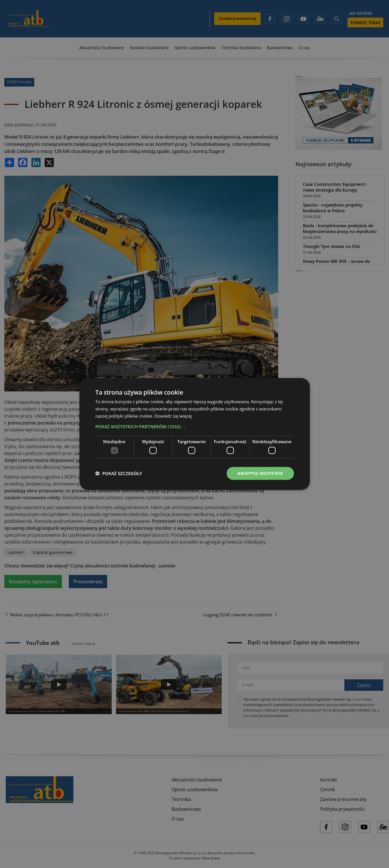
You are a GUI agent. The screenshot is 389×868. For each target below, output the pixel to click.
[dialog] (194, 434)
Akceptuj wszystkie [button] (260, 473)
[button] (195, 426)
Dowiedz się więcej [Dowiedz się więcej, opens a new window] (173, 416)
